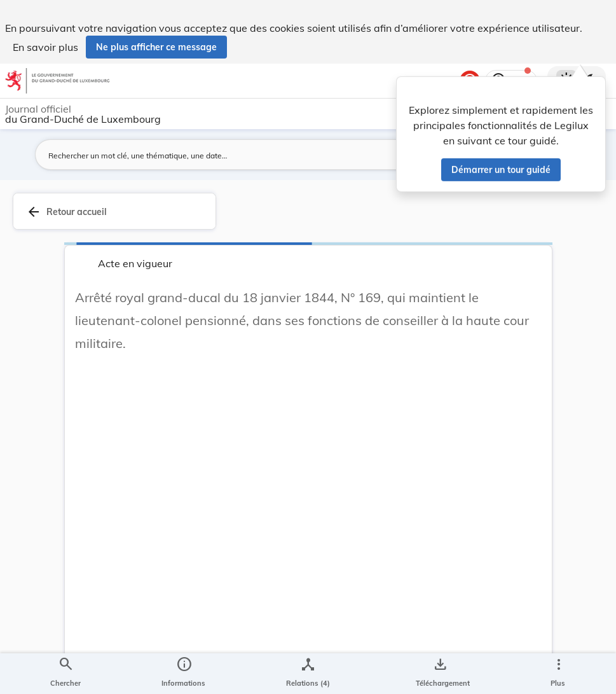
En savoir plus (45, 47)
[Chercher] (65, 674)
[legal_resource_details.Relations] (308, 674)
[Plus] (558, 674)
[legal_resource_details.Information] (183, 674)
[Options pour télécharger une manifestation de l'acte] (440, 674)
